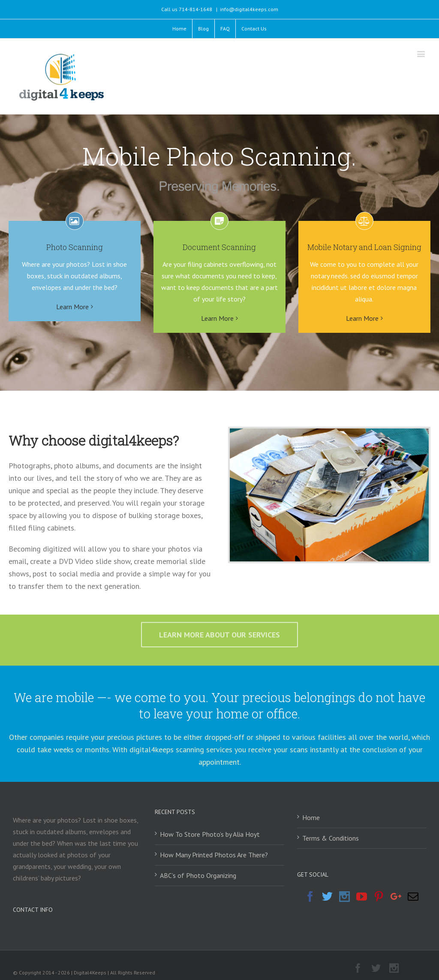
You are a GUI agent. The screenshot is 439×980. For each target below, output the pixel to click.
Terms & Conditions (331, 838)
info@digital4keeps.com (249, 9)
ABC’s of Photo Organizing (198, 875)
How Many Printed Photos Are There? (214, 855)
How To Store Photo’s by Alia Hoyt (210, 834)
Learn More (72, 307)
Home (311, 817)
